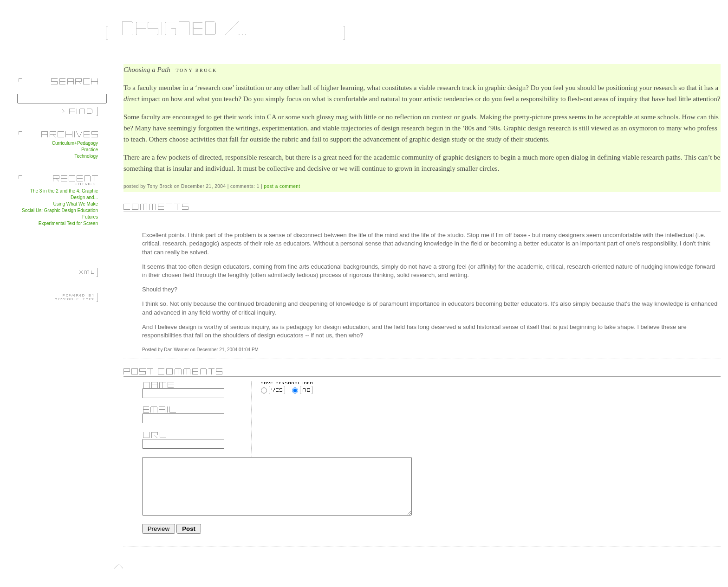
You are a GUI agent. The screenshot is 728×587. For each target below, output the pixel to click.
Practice (90, 150)
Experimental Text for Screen (68, 223)
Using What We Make (75, 204)
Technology (86, 156)
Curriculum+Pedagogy (75, 143)
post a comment (282, 186)
